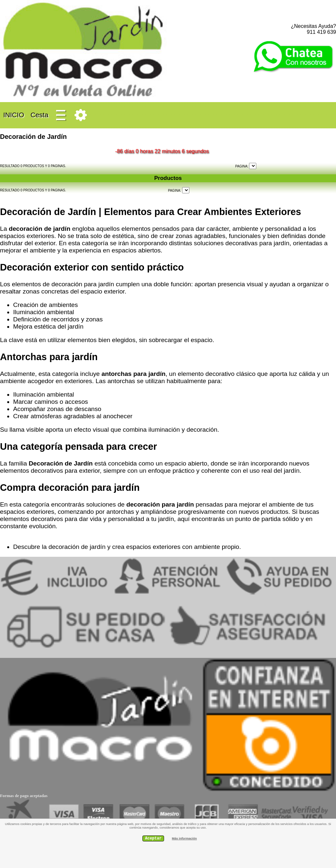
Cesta (39, 115)
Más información (184, 838)
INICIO (14, 115)
